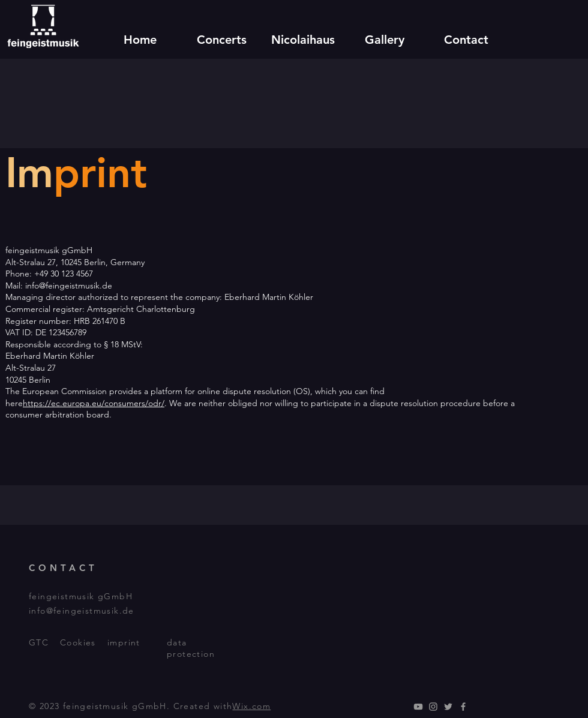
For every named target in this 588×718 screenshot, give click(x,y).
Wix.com (251, 706)
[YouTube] (418, 707)
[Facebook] (463, 707)
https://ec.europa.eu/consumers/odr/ (94, 403)
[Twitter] (448, 707)
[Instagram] (433, 707)
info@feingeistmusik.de (82, 611)
